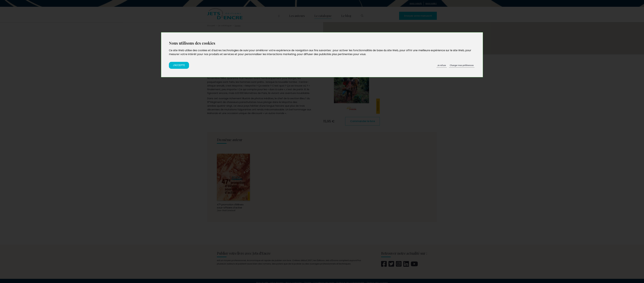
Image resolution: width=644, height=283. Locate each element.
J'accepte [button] (179, 65)
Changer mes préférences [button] (462, 65)
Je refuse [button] (442, 65)
